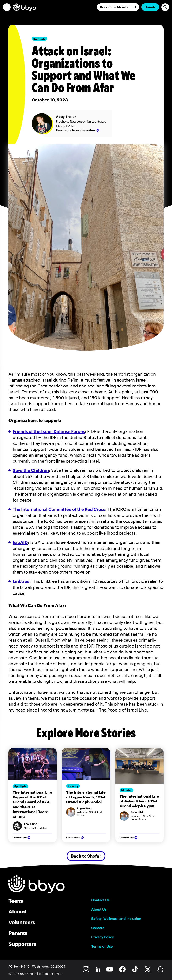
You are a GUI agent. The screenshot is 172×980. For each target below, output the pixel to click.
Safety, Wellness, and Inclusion (116, 919)
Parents (18, 933)
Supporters (22, 944)
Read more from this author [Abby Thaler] (78, 130)
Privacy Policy (103, 937)
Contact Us (100, 900)
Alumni (17, 911)
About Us (99, 909)
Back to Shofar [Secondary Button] (86, 856)
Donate (150, 7)
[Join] (118, 7)
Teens (16, 901)
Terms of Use (102, 946)
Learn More (22, 838)
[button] (7, 7)
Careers (98, 928)
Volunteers (22, 922)
